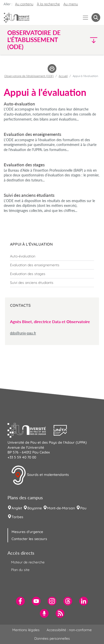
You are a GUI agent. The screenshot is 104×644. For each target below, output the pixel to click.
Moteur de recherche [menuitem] (28, 562)
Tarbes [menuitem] (17, 517)
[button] (89, 40)
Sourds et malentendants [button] (40, 475)
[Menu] (86, 17)
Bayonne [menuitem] (35, 508)
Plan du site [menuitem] (20, 570)
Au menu (71, 4)
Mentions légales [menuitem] (26, 630)
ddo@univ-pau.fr (23, 333)
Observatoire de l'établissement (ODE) (29, 76)
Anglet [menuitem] (17, 508)
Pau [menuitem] (83, 508)
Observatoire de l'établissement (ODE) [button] (34, 40)
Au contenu (24, 4)
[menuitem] (52, 256)
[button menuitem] (96, 17)
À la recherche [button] (48, 4)
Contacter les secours (29, 539)
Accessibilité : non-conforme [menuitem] (69, 630)
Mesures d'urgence (27, 532)
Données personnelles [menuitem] (52, 638)
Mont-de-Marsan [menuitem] (61, 508)
